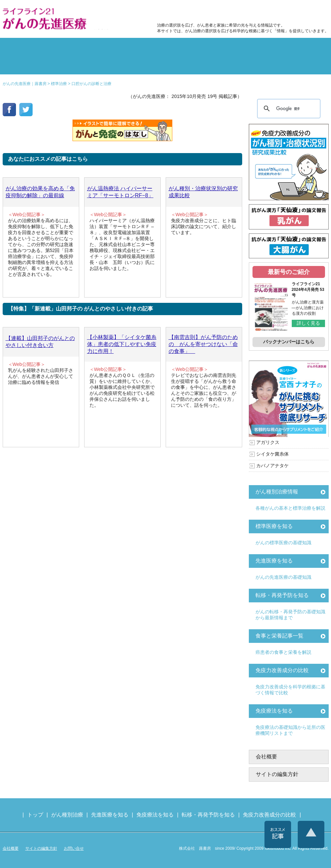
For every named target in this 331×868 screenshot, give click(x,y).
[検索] (288, 109)
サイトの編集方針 (277, 774)
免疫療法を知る (274, 711)
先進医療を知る (274, 561)
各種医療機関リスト (302, 64)
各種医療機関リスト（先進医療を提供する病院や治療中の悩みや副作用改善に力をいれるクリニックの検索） (296, 12)
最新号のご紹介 (289, 272)
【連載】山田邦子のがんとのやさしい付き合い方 (40, 342)
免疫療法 (138, 64)
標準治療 (84, 48)
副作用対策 (138, 48)
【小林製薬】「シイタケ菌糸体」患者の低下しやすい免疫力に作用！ (122, 344)
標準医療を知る (274, 526)
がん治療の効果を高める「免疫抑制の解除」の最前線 (40, 192)
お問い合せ (74, 848)
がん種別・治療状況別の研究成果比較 (203, 192)
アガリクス (268, 442)
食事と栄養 (240, 12)
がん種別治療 (67, 815)
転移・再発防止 (248, 48)
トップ (35, 815)
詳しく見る (308, 323)
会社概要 (266, 757)
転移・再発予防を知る (282, 595)
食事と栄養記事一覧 (279, 636)
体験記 (302, 48)
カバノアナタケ (272, 466)
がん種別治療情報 (277, 492)
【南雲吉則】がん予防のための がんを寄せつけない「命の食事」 (203, 344)
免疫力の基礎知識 (193, 64)
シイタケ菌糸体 (272, 454)
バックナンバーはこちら (289, 342)
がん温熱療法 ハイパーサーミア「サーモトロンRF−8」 (120, 192)
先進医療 (84, 64)
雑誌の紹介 (29, 64)
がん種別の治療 (29, 48)
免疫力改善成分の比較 (186, 12)
